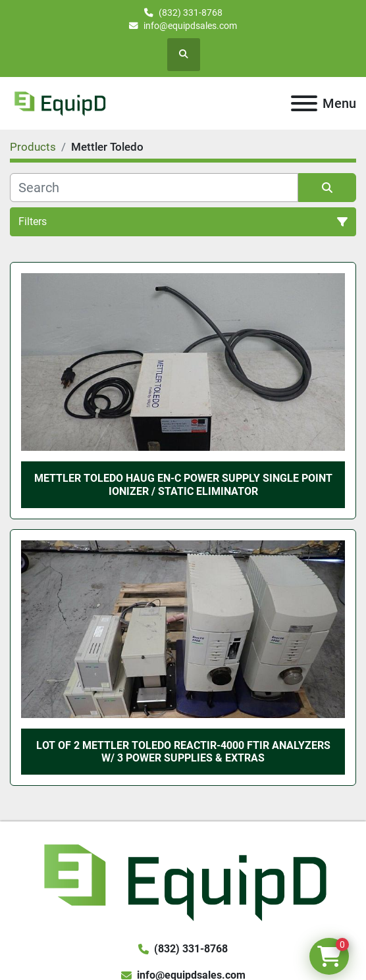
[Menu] (304, 103)
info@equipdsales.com (190, 26)
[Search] (154, 188)
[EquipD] (183, 880)
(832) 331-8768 (191, 13)
